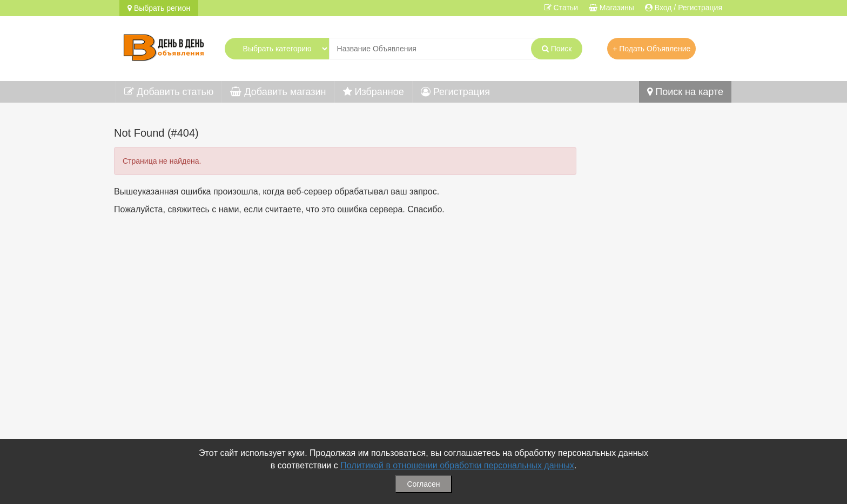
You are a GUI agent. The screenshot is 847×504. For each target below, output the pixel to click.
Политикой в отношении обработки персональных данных (457, 465)
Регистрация (455, 92)
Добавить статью (169, 92)
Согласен (423, 484)
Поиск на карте (685, 92)
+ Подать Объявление (651, 49)
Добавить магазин (278, 92)
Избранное (374, 92)
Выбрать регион (159, 8)
